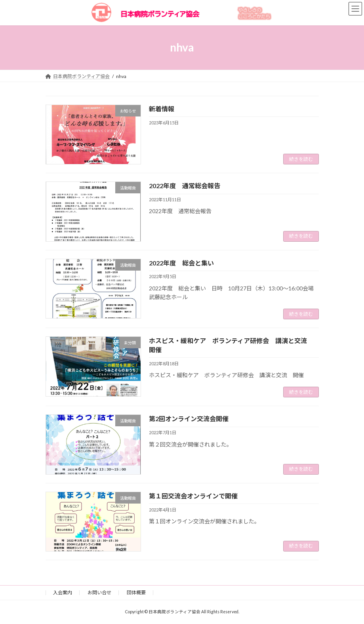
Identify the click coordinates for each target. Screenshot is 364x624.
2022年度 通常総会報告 (185, 186)
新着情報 (162, 109)
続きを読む (301, 159)
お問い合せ (99, 593)
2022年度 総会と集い (181, 263)
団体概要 (136, 593)
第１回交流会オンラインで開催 (193, 496)
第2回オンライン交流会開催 (189, 419)
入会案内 (63, 593)
